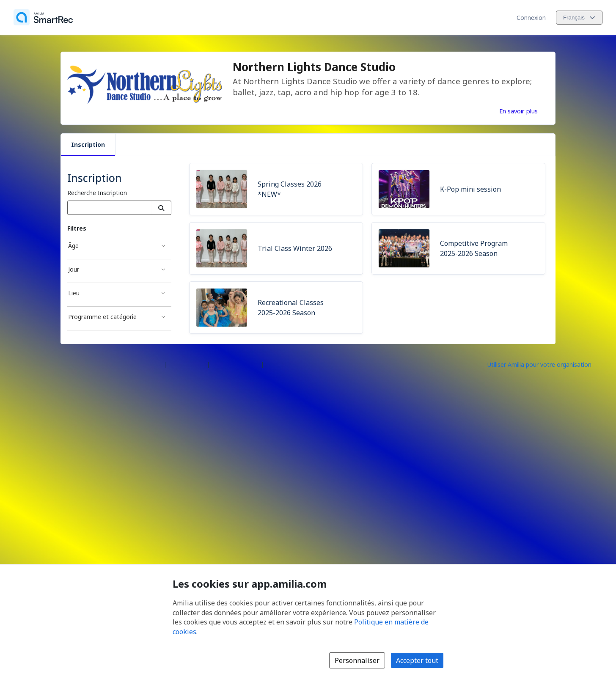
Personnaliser (357, 660)
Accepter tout (417, 660)
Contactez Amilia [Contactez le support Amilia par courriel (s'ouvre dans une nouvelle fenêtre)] (235, 364)
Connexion (531, 18)
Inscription (88, 144)
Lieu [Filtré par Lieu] (74, 293)
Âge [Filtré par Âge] (73, 246)
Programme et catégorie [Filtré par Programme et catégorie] (102, 317)
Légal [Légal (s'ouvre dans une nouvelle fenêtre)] (274, 364)
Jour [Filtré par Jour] (74, 269)
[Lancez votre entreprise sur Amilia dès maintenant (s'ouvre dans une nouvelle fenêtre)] (547, 364)
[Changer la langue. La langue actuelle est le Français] (579, 18)
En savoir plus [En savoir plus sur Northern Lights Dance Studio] (518, 111)
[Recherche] (161, 208)
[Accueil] (43, 17)
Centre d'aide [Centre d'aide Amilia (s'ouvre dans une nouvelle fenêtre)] (187, 364)
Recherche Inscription (97, 193)
